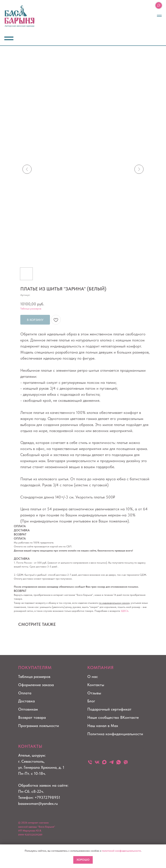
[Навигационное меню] (159, 16)
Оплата (25, 693)
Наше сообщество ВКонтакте (113, 717)
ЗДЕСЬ (124, 611)
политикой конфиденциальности (121, 851)
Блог (91, 701)
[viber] (126, 762)
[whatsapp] (119, 762)
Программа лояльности (39, 726)
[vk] (97, 762)
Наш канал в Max (103, 726)
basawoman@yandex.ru (38, 803)
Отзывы (94, 693)
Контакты (96, 685)
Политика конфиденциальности (115, 734)
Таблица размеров (31, 309)
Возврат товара (32, 717)
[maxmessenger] (104, 762)
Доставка (26, 701)
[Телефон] (90, 762)
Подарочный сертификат (109, 709)
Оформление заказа (36, 685)
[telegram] (111, 762)
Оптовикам (28, 709)
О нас (93, 677)
